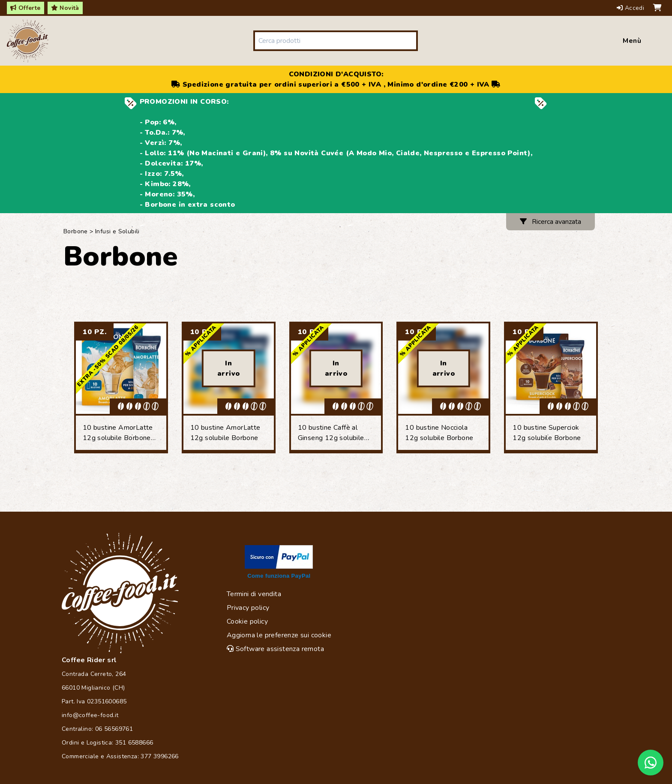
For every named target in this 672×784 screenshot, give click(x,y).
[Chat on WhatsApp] (651, 763)
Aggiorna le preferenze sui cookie (279, 635)
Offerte (25, 8)
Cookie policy (247, 621)
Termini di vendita (254, 594)
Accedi (631, 8)
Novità (65, 8)
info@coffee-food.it (90, 715)
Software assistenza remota (275, 649)
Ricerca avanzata (550, 222)
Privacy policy (248, 608)
